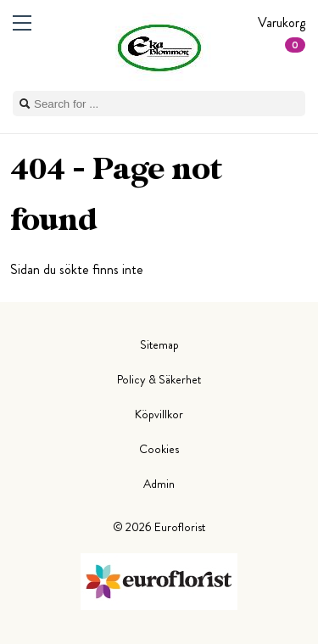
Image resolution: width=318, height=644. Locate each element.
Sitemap (159, 344)
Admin (159, 484)
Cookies (159, 449)
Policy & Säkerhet (159, 379)
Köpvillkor (159, 414)
